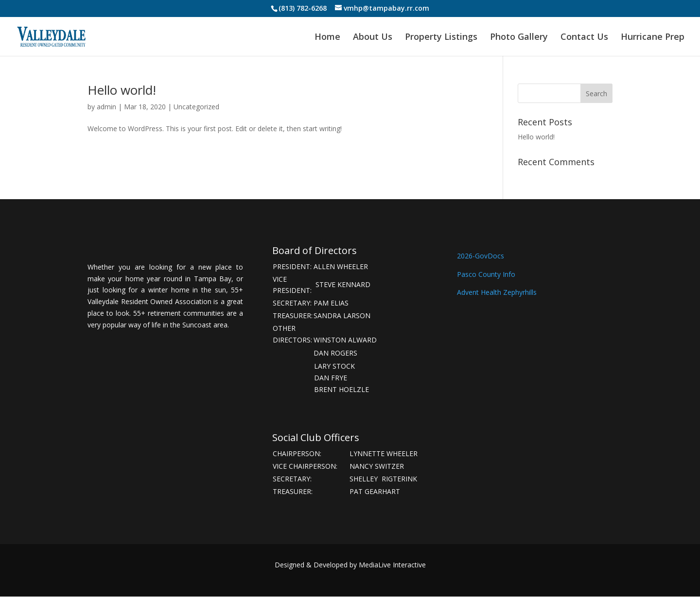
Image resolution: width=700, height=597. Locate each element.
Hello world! (122, 90)
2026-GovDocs (481, 256)
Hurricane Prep (653, 38)
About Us (373, 38)
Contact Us (584, 38)
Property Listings (441, 38)
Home (327, 38)
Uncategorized (196, 107)
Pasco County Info (486, 274)
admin (106, 107)
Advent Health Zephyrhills (498, 292)
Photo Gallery (519, 38)
